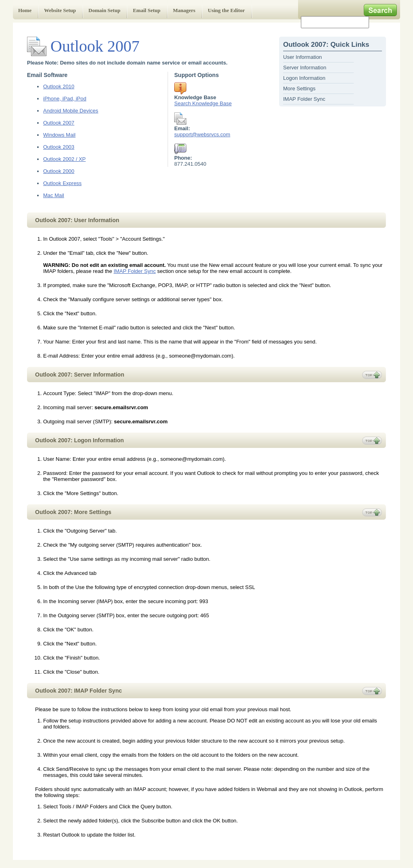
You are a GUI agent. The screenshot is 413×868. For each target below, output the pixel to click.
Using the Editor (226, 10)
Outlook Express (62, 183)
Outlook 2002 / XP (65, 159)
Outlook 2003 (59, 147)
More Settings (299, 88)
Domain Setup (104, 10)
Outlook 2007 (59, 123)
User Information (302, 57)
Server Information (305, 68)
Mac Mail (54, 195)
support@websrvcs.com (202, 134)
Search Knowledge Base (203, 103)
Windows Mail (59, 135)
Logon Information (304, 78)
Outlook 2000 (59, 171)
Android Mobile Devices (71, 111)
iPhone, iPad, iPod (65, 99)
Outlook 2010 (59, 86)
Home (25, 10)
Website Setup (60, 10)
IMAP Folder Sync (304, 99)
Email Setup (146, 10)
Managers (184, 10)
